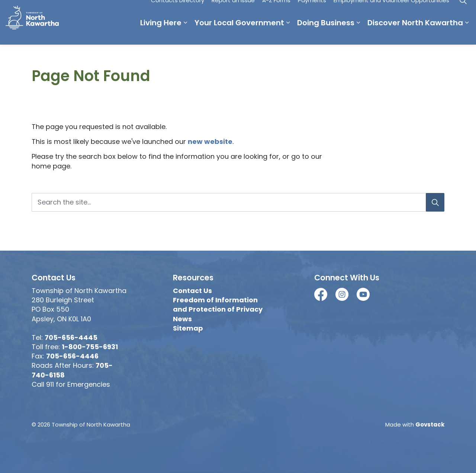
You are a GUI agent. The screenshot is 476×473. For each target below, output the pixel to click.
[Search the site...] (238, 202)
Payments (312, 11)
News (182, 319)
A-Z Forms (276, 11)
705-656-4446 (72, 356)
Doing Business (326, 33)
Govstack (430, 424)
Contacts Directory (178, 11)
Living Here (161, 33)
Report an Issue (233, 11)
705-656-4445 (71, 337)
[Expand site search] (463, 11)
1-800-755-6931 (90, 347)
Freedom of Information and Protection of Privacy (218, 305)
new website (210, 141)
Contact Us (192, 291)
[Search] (435, 202)
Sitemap (188, 328)
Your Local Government (239, 33)
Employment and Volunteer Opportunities (391, 11)
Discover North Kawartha (415, 33)
